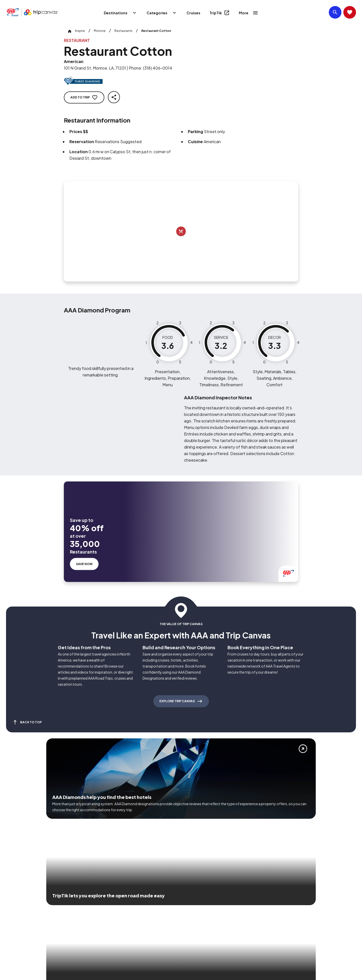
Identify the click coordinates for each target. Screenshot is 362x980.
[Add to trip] (181, 231)
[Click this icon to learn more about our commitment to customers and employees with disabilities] (14, 908)
